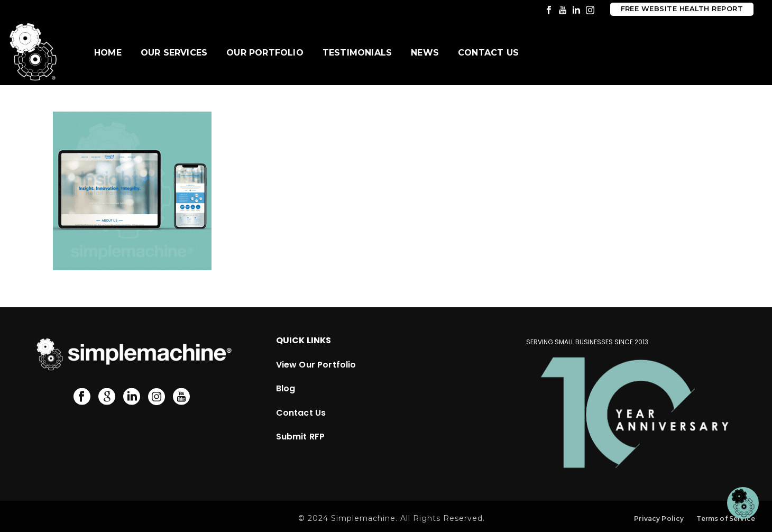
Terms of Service (726, 519)
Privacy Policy (659, 519)
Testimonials (357, 53)
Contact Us (488, 53)
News (425, 53)
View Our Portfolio (316, 365)
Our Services (174, 53)
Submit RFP (301, 437)
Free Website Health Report (682, 9)
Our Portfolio (265, 53)
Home (108, 53)
